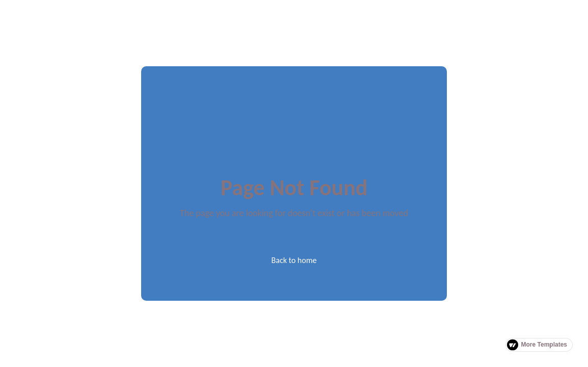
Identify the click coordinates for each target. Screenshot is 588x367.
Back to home (294, 260)
